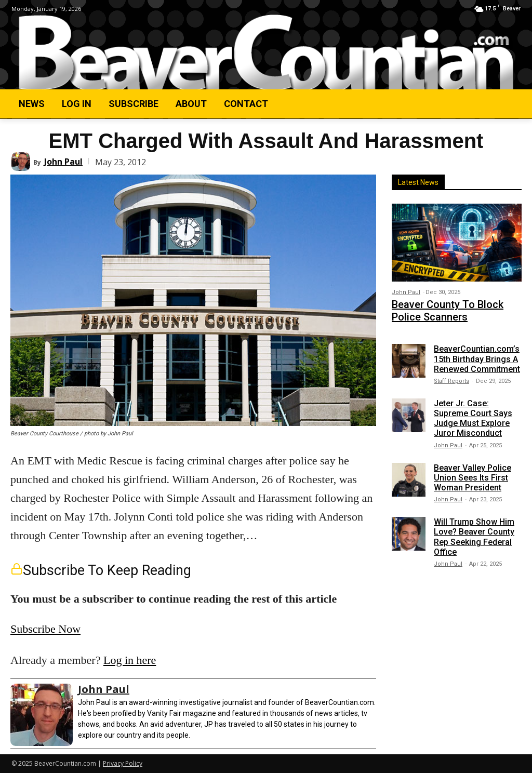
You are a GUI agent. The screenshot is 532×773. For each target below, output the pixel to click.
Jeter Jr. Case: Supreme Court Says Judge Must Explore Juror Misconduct (473, 413)
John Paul (63, 162)
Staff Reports (451, 376)
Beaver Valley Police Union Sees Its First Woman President (473, 472)
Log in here (130, 660)
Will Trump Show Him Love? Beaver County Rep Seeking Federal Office (474, 532)
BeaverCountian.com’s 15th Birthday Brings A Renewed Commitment (477, 354)
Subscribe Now (45, 629)
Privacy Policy (123, 763)
